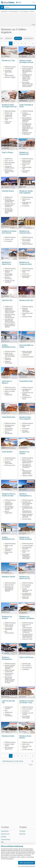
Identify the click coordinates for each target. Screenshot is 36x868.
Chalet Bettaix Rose (9, 417)
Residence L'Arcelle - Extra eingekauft (26, 192)
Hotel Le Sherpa (7, 152)
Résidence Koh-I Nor (26, 300)
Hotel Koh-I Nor (7, 300)
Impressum (5, 831)
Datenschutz (5, 834)
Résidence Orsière (8, 736)
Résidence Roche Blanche (25, 737)
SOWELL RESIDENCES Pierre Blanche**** (9, 346)
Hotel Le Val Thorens (26, 657)
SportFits (22, 834)
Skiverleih (9, 38)
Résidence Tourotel (9, 577)
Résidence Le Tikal (8, 60)
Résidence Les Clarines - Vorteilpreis (27, 617)
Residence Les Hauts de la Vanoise (9, 232)
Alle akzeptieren (27, 863)
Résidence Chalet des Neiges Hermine (26, 61)
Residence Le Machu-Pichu (7, 263)
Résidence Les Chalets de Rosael (26, 538)
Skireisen (18, 38)
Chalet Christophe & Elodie (26, 106)
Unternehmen (6, 840)
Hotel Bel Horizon (8, 191)
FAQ (2, 842)
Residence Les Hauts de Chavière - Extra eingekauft (27, 702)
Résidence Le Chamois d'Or (24, 153)
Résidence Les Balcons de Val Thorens (24, 578)
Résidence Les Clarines (24, 453)
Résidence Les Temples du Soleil (25, 263)
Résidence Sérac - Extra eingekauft (25, 418)
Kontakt (4, 837)
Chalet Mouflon (7, 452)
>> (33, 43)
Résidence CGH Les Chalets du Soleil (9, 495)
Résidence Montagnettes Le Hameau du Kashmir (26, 495)
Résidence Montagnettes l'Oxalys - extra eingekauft (7, 658)
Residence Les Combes (7, 617)
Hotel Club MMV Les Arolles (26, 346)
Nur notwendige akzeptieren (27, 866)
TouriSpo (22, 831)
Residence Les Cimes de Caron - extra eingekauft (25, 232)
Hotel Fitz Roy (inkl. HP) (9, 702)
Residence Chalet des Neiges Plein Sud (9, 106)
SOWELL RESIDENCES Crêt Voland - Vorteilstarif (9, 538)
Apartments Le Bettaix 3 (7, 382)
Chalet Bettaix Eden (26, 381)
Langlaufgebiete (30, 38)
